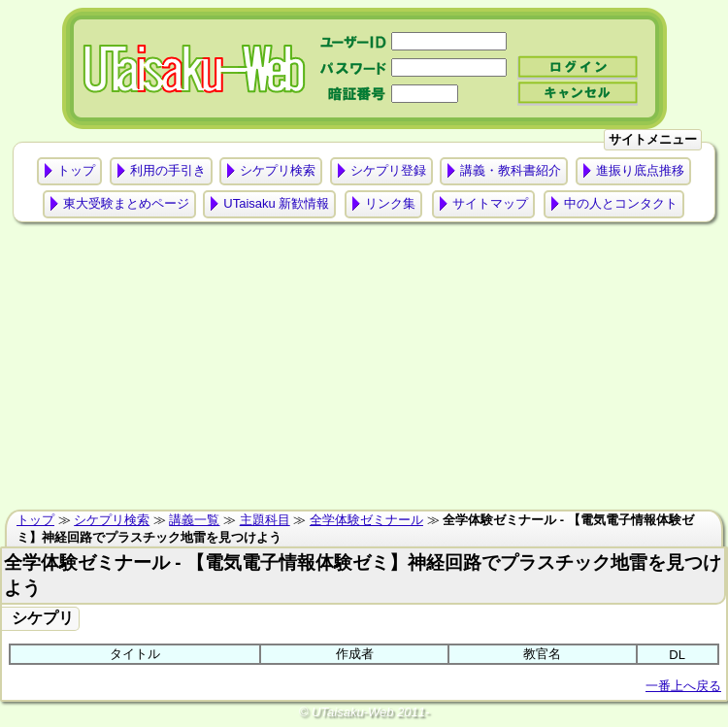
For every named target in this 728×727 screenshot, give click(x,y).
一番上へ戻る (683, 686)
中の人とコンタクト (621, 203)
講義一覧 (194, 520)
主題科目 (265, 520)
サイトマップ (490, 203)
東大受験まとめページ (126, 203)
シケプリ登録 (388, 170)
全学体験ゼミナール (366, 520)
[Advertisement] (364, 371)
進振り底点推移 (640, 170)
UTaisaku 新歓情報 (276, 203)
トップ (76, 170)
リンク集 (390, 203)
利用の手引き (168, 170)
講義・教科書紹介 (511, 170)
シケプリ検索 (278, 170)
